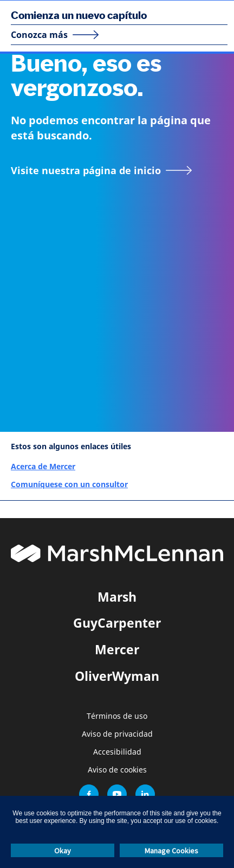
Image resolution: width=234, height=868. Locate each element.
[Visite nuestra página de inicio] (102, 170)
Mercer (117, 649)
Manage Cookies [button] (171, 851)
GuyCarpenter (117, 623)
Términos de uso (117, 716)
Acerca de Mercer (43, 466)
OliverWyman (117, 676)
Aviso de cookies (117, 770)
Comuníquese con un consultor (69, 484)
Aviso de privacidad (117, 734)
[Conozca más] (55, 35)
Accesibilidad (117, 752)
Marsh (117, 597)
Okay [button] (63, 851)
